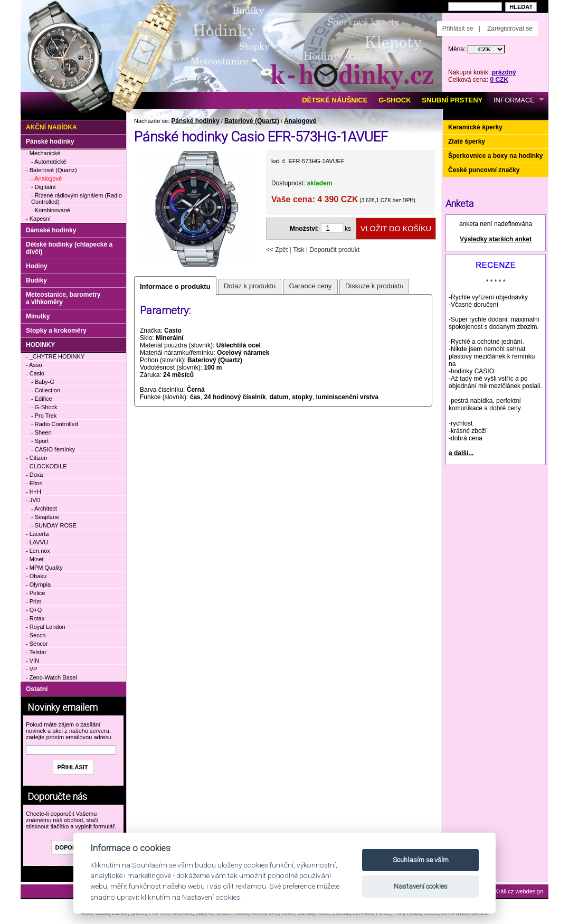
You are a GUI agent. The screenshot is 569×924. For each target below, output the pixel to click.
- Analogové (46, 178)
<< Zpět (277, 250)
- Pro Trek (44, 416)
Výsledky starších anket (496, 239)
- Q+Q (34, 610)
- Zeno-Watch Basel (51, 677)
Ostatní (37, 689)
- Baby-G (43, 382)
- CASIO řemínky (53, 449)
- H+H (34, 492)
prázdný (504, 72)
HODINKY (40, 345)
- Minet (35, 559)
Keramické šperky (475, 127)
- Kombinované (51, 210)
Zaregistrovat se (510, 29)
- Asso (34, 365)
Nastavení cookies (421, 886)
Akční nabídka (51, 127)
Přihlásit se (458, 29)
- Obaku (36, 576)
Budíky (36, 280)
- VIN (32, 661)
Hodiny (37, 266)
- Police (36, 593)
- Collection (46, 390)
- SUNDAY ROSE (54, 525)
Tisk (299, 250)
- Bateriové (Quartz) (51, 170)
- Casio (35, 373)
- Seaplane (45, 517)
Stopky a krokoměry (56, 331)
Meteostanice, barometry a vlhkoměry (63, 298)
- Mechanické (43, 153)
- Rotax (35, 618)
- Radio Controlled (55, 424)
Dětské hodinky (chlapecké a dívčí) (69, 248)
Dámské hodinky (51, 230)
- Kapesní (38, 219)
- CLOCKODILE (46, 466)
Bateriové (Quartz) (252, 121)
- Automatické (49, 162)
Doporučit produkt (334, 250)
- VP (31, 669)
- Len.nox (38, 551)
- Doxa (34, 475)
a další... (461, 453)
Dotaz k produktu (250, 286)
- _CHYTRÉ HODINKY (55, 356)
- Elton (34, 483)
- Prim (34, 601)
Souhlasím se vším (421, 860)
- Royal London (46, 627)
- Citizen (36, 458)
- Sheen (41, 432)
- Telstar (36, 652)
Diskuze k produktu (374, 286)
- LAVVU (37, 542)
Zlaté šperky (467, 142)
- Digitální (43, 187)
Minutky (38, 316)
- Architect (44, 508)
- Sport (40, 441)
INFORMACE (514, 100)
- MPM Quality (44, 568)
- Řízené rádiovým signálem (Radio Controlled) (77, 199)
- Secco (36, 635)
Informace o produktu (175, 286)
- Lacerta (37, 534)
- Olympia (38, 584)
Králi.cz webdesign (519, 891)
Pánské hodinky (195, 121)
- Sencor (37, 644)
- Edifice (42, 399)
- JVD (33, 500)
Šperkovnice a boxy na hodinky (495, 156)
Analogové (300, 121)
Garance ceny (311, 286)
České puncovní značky (484, 170)
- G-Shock (44, 407)
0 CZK (499, 80)
